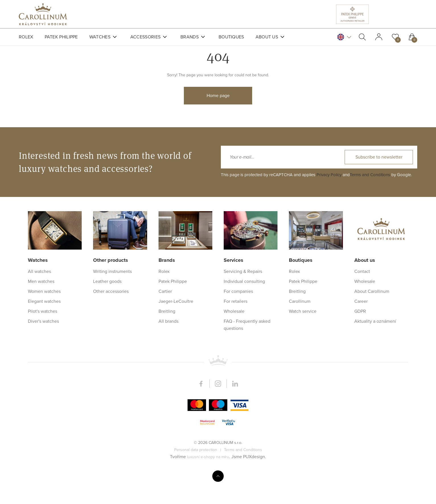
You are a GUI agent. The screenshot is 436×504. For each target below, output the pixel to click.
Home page (218, 115)
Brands (190, 37)
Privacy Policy (329, 380)
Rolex (26, 37)
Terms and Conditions (370, 380)
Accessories (145, 37)
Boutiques (231, 37)
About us (267, 37)
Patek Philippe (61, 37)
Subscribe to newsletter (379, 363)
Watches (100, 37)
